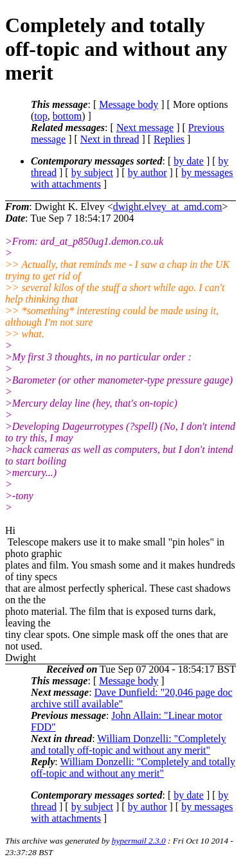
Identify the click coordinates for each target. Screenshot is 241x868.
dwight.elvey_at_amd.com (168, 207)
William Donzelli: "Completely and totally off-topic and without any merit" (129, 744)
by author (147, 173)
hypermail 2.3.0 (139, 841)
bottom (67, 116)
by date (189, 161)
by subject (92, 173)
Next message (145, 128)
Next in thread (110, 139)
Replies (169, 139)
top (40, 116)
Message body (129, 104)
